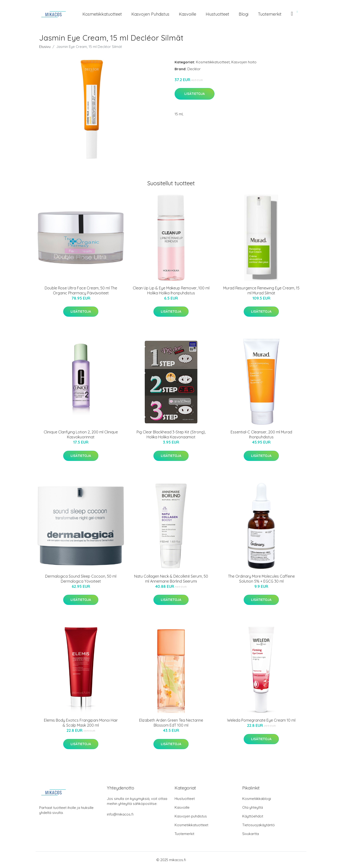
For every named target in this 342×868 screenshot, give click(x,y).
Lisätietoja (195, 94)
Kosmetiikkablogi (257, 799)
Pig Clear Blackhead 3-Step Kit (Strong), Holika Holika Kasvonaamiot (171, 434)
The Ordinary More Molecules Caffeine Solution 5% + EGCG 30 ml (261, 579)
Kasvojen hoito (244, 62)
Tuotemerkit (270, 14)
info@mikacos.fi (120, 814)
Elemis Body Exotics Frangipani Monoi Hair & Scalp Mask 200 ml (81, 723)
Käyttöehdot (253, 816)
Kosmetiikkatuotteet (102, 14)
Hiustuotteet (217, 14)
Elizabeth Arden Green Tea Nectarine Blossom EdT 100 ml (171, 723)
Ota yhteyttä (253, 807)
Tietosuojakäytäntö (259, 825)
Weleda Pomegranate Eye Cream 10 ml (261, 720)
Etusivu (45, 47)
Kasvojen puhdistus (150, 14)
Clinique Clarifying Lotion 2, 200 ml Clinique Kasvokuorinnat (81, 434)
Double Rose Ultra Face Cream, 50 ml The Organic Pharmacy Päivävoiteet (81, 290)
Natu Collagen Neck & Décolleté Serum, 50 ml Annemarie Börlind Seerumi (171, 579)
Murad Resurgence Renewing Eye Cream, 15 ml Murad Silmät (261, 290)
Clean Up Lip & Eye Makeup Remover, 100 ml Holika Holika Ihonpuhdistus (171, 290)
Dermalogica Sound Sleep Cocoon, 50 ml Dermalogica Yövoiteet (81, 579)
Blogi (244, 14)
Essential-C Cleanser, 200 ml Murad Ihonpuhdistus (261, 434)
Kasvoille (188, 14)
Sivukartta (251, 834)
